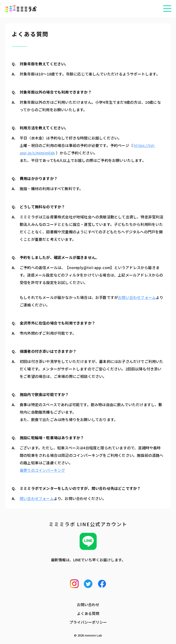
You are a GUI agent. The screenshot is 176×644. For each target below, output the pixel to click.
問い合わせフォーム (37, 498)
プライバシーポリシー (88, 622)
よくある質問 (88, 613)
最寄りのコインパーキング (42, 470)
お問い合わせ (88, 605)
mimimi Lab (93, 635)
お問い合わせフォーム (137, 297)
